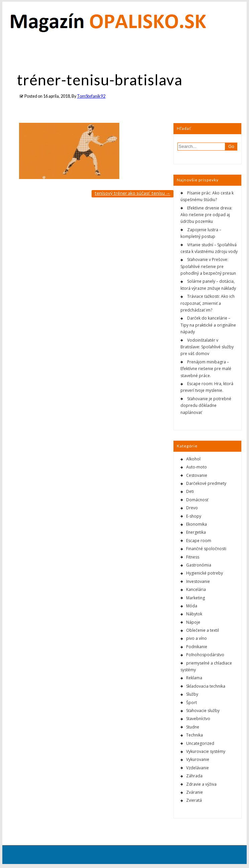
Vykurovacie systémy (206, 751)
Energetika (196, 532)
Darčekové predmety (206, 483)
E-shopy (194, 516)
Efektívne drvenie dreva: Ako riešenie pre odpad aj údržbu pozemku (206, 215)
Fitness (193, 557)
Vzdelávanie (198, 768)
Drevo (192, 508)
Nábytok (194, 614)
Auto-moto (197, 467)
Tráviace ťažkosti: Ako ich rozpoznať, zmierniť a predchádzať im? (208, 303)
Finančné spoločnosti (206, 549)
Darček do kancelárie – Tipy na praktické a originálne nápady (208, 325)
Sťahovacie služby (203, 711)
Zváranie (195, 792)
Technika (195, 735)
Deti (190, 491)
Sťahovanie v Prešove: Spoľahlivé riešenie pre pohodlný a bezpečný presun (208, 266)
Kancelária (196, 589)
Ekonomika (197, 524)
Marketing (196, 598)
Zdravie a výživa (201, 784)
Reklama (194, 678)
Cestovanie (197, 475)
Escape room (199, 541)
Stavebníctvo (198, 719)
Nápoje (193, 622)
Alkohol (193, 459)
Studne (193, 727)
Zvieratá (194, 800)
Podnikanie (197, 647)
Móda (192, 606)
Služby (192, 694)
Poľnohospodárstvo (205, 655)
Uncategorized (200, 743)
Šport (192, 703)
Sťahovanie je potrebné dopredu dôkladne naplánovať (206, 406)
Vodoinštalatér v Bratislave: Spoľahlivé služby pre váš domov (207, 347)
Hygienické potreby (205, 573)
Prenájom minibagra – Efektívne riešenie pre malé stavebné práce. (206, 369)
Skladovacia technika (206, 686)
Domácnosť (197, 500)
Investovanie (198, 581)
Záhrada (194, 776)
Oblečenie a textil (203, 630)
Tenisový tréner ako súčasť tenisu (132, 193)
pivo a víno (197, 638)
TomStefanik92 (91, 96)
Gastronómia (199, 565)
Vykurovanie (198, 759)
